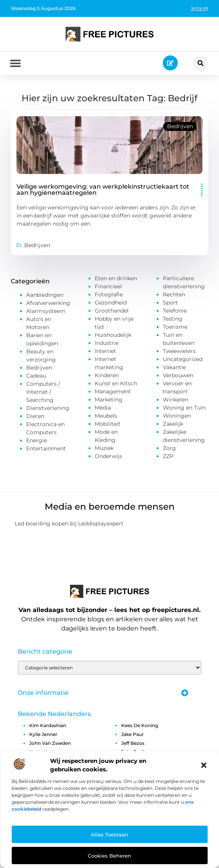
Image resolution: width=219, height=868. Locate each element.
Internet (105, 353)
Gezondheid (111, 304)
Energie (37, 442)
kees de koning (140, 727)
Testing (173, 321)
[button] (204, 765)
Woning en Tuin (184, 410)
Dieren (35, 418)
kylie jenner (43, 736)
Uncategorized (183, 361)
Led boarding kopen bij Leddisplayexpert (69, 525)
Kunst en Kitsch (116, 385)
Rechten (174, 296)
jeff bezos (133, 745)
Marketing (109, 401)
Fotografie (109, 296)
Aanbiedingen (45, 297)
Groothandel (112, 313)
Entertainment (46, 450)
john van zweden (50, 745)
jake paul (132, 736)
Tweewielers (179, 353)
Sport (170, 304)
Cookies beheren (109, 856)
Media (103, 410)
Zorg (169, 450)
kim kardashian (48, 727)
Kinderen (107, 377)
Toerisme (175, 329)
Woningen (177, 418)
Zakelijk (173, 426)
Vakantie (174, 369)
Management (113, 393)
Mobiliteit (108, 426)
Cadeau (36, 378)
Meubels (106, 418)
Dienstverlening (48, 410)
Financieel (108, 288)
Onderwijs (108, 458)
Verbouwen (178, 377)
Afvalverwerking (48, 305)
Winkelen (176, 401)
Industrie (107, 345)
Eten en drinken (116, 280)
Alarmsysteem (46, 313)
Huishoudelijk (113, 337)
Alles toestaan (109, 835)
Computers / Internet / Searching (43, 394)
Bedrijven (180, 128)
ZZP (168, 458)
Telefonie (175, 313)
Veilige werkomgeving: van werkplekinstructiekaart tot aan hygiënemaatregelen (103, 191)
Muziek (104, 450)
